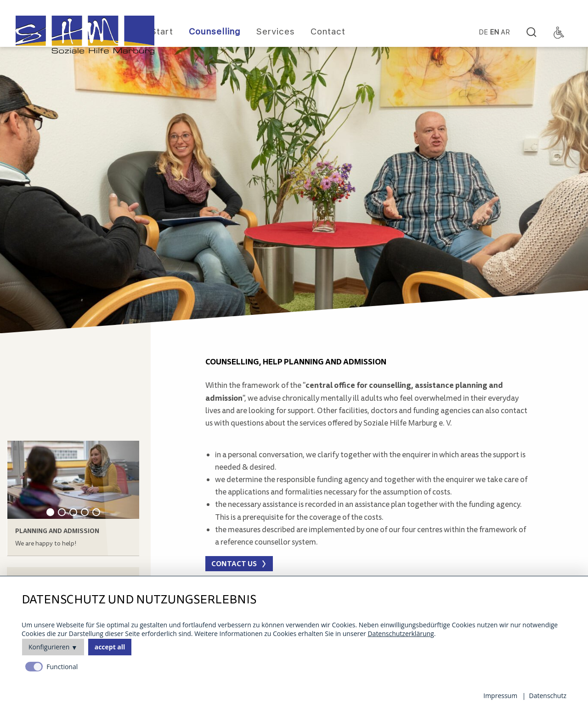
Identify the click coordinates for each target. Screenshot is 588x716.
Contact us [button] (234, 564)
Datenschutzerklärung (401, 634)
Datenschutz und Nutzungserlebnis (139, 600)
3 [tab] (73, 512)
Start (162, 31)
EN (494, 32)
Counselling (215, 31)
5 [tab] (96, 512)
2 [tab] (62, 512)
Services (276, 31)
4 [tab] (85, 512)
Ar (505, 32)
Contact (328, 31)
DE (483, 32)
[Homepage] (85, 35)
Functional (62, 667)
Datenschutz (548, 696)
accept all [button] (110, 647)
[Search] (531, 33)
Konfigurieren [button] (49, 647)
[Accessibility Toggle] (559, 33)
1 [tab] (50, 512)
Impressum (500, 696)
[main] (368, 393)
